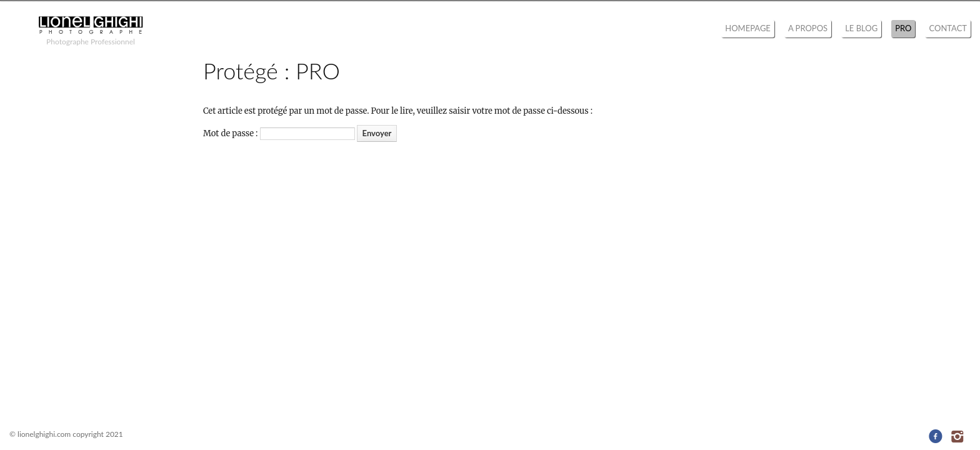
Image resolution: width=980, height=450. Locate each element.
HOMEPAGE (748, 28)
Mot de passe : (279, 133)
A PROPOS (808, 28)
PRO (903, 28)
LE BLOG (861, 28)
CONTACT (948, 28)
